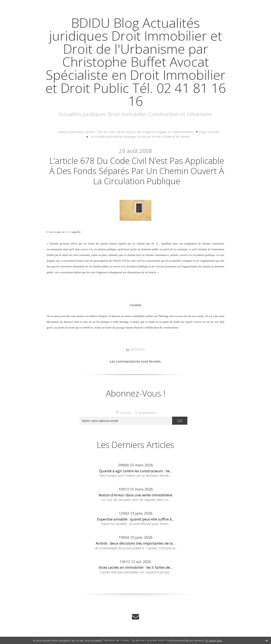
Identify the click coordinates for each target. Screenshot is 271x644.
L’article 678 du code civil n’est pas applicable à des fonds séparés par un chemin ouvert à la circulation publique (137, 171)
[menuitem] (127, 132)
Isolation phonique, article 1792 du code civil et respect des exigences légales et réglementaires (125, 132)
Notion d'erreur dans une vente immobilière (135, 495)
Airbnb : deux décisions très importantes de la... (135, 543)
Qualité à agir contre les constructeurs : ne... (136, 471)
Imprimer (135, 350)
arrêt (68, 232)
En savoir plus (214, 641)
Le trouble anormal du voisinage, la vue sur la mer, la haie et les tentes (140, 136)
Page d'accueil (209, 132)
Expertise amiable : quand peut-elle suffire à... (136, 519)
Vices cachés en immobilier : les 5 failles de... (136, 567)
